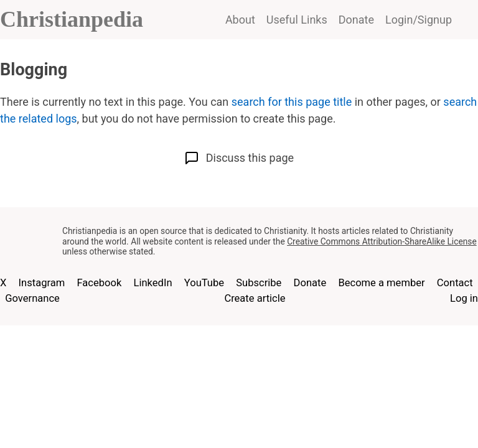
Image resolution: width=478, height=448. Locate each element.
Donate (356, 20)
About (240, 20)
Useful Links (297, 20)
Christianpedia (72, 19)
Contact (455, 283)
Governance (32, 298)
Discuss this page (239, 158)
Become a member (381, 283)
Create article (255, 298)
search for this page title (292, 102)
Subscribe (259, 283)
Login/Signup (419, 20)
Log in (464, 298)
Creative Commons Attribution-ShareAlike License (382, 241)
